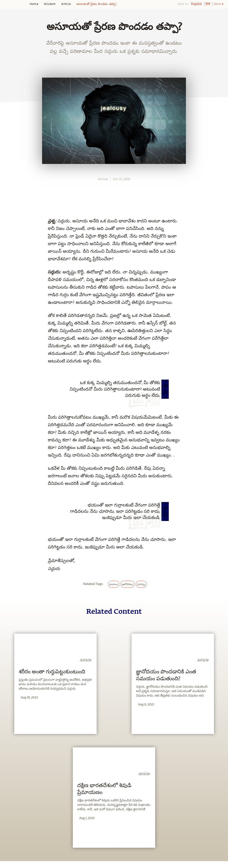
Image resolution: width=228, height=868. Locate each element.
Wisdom (50, 4)
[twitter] (8, 313)
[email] (8, 333)
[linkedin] (8, 323)
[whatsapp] (10, 292)
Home (34, 4)
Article (66, 4)
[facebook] (8, 302)
